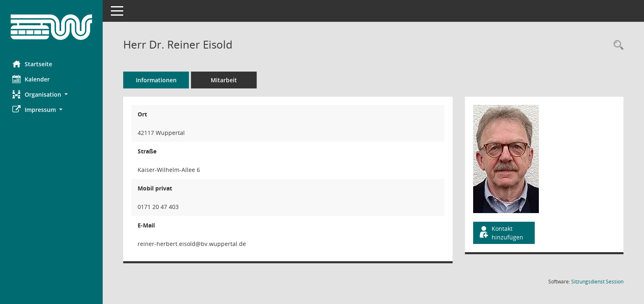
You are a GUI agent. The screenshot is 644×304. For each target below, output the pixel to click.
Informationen (156, 80)
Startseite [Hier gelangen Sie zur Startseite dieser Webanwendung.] (32, 64)
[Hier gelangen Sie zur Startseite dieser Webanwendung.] (51, 27)
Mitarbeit (224, 80)
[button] (51, 94)
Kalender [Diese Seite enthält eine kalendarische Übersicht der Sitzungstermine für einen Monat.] (31, 79)
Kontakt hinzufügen (501, 233)
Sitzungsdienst (597, 282)
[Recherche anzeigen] (616, 45)
